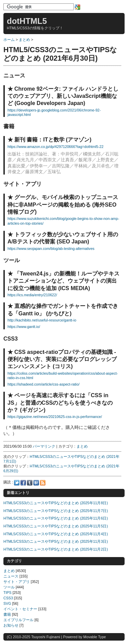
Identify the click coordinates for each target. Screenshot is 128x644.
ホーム (9, 40)
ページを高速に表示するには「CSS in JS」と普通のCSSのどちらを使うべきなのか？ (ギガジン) (60, 403)
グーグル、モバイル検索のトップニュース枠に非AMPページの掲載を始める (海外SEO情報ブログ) (63, 205)
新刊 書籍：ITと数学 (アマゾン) (53, 140)
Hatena (36, 483)
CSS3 (8, 598)
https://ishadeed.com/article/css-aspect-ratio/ (44, 384)
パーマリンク (44, 446)
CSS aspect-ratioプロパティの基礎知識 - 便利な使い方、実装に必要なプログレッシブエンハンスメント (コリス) (62, 359)
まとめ (24, 40)
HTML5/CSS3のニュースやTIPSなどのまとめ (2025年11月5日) (56, 526)
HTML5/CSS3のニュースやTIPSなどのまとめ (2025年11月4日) (56, 534)
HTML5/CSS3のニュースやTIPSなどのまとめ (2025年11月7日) (56, 511)
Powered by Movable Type (84, 637)
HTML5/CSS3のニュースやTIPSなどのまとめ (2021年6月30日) (60, 54)
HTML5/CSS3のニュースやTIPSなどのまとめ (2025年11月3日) (56, 541)
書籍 (7, 614)
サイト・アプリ (17, 582)
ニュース (11, 576)
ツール (9, 587)
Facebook (23, 483)
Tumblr (30, 483)
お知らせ (11, 625)
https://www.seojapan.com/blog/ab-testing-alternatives (51, 249)
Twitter (17, 483)
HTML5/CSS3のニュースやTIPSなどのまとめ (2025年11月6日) (56, 518)
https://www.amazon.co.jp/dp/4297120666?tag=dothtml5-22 (55, 147)
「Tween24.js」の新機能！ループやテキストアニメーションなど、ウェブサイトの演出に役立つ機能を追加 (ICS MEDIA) (63, 281)
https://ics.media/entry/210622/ (32, 295)
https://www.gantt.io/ (24, 327)
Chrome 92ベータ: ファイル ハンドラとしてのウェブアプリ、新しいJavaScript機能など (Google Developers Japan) (63, 96)
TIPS (8, 593)
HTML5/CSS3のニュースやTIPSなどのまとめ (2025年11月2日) (56, 549)
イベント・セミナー (20, 609)
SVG (7, 603)
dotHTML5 (27, 21)
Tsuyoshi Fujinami (46, 637)
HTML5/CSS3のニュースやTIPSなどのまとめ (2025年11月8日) (56, 503)
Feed (43, 483)
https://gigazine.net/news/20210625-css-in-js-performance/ (55, 417)
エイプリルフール (18, 620)
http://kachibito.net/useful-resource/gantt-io (42, 320)
